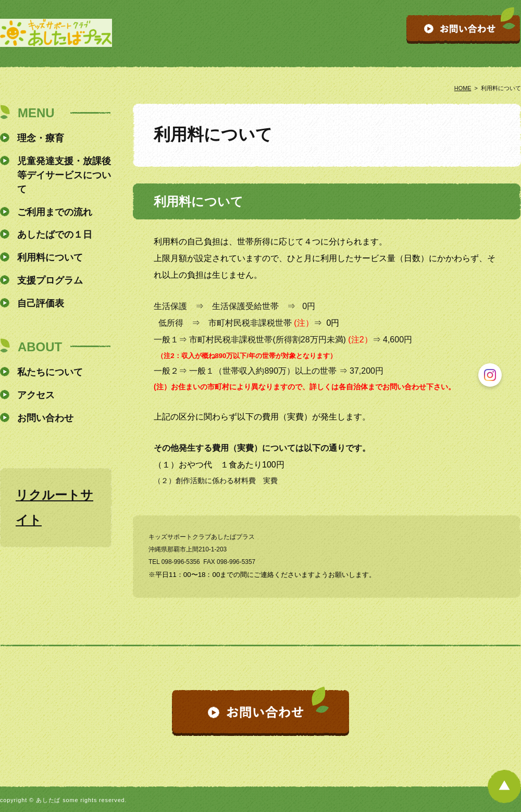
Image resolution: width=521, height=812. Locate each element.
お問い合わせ (45, 418)
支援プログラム (50, 280)
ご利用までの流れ (55, 212)
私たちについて (50, 372)
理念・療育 (41, 138)
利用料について (50, 257)
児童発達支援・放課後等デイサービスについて (64, 175)
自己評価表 (41, 303)
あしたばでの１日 (55, 235)
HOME (463, 88)
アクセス (36, 395)
